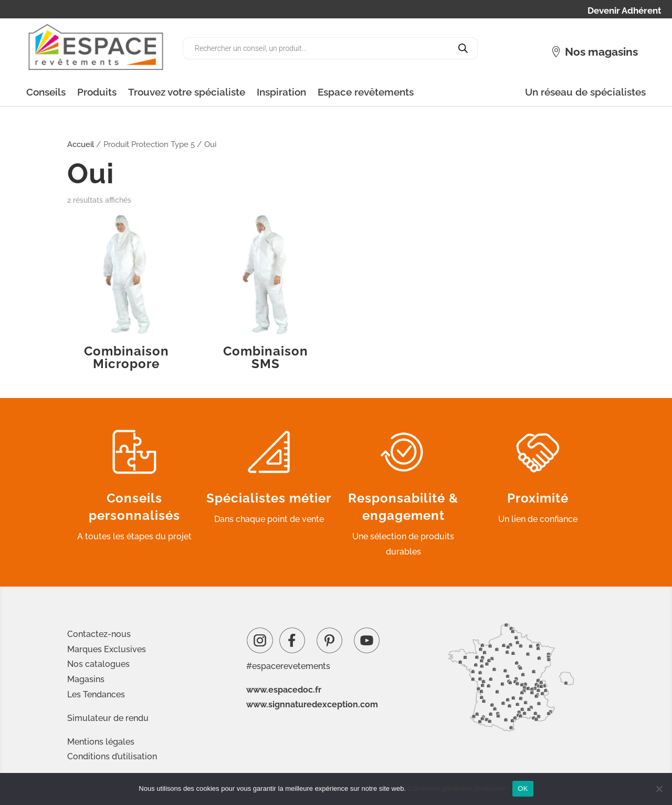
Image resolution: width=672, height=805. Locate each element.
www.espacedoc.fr (284, 690)
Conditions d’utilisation (112, 756)
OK (523, 788)
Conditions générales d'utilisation (458, 788)
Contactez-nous (99, 634)
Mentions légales (101, 742)
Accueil (81, 144)
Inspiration (281, 92)
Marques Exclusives (107, 649)
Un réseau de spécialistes (585, 92)
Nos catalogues (98, 664)
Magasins (86, 679)
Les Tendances (96, 694)
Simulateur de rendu (108, 718)
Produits (97, 92)
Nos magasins (601, 52)
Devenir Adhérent (624, 11)
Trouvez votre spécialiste (187, 92)
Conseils (46, 92)
